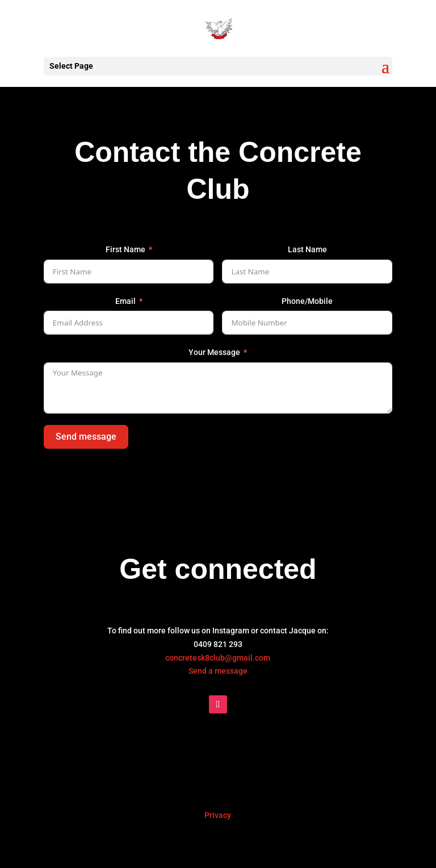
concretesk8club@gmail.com (218, 658)
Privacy (218, 815)
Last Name (307, 249)
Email (125, 301)
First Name (125, 249)
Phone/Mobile (307, 301)
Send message (86, 437)
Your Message (214, 352)
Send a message (218, 671)
